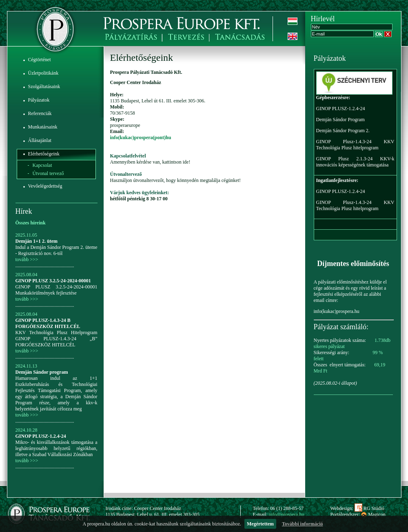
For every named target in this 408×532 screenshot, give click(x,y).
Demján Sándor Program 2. (343, 131)
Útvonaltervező (126, 174)
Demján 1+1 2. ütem (37, 241)
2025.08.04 (27, 275)
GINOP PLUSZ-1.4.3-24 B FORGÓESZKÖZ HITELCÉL (48, 323)
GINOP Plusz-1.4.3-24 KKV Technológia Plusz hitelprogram (355, 145)
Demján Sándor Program (340, 120)
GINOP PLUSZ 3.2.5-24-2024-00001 (53, 281)
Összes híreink (31, 223)
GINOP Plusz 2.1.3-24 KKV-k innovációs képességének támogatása (355, 162)
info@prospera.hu (287, 514)
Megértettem (260, 524)
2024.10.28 (27, 430)
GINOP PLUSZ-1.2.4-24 (41, 436)
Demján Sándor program (42, 372)
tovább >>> (27, 259)
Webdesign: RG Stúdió (357, 508)
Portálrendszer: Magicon (358, 514)
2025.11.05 (27, 235)
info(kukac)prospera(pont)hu (141, 137)
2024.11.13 (27, 366)
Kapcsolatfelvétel (128, 156)
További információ (303, 524)
